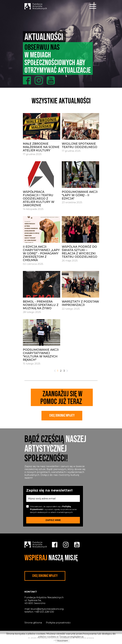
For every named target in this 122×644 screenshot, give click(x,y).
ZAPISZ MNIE (53, 520)
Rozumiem (63, 641)
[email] (53, 498)
